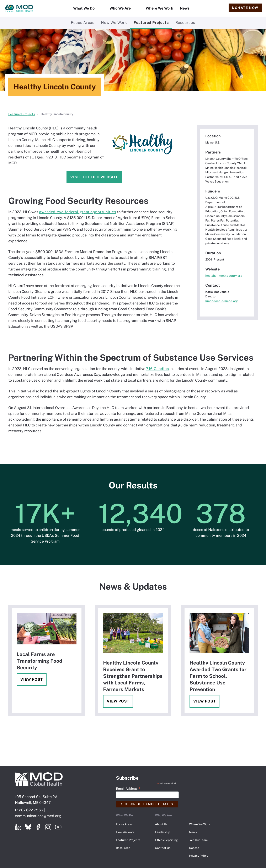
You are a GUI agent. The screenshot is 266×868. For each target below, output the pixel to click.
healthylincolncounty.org (224, 276)
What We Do (84, 8)
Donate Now (245, 8)
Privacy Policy (199, 856)
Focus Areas (83, 23)
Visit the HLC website (94, 177)
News (185, 8)
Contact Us (163, 848)
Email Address (128, 788)
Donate (194, 848)
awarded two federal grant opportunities (78, 212)
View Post (32, 679)
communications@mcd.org (38, 816)
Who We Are (120, 8)
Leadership (163, 832)
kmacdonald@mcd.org (222, 301)
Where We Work (159, 8)
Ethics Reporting (166, 840)
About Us (161, 824)
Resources (185, 23)
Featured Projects (151, 23)
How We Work (114, 23)
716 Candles (158, 369)
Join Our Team (198, 840)
